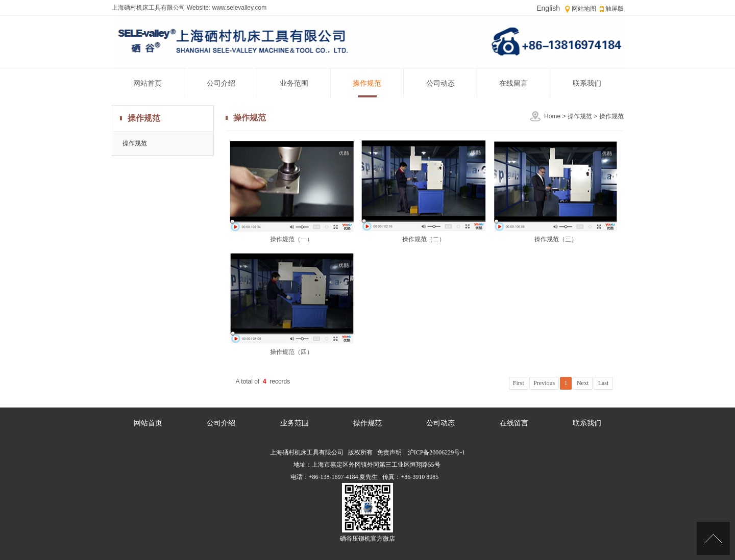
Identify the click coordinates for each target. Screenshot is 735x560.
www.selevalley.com (238, 8)
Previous (544, 383)
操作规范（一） (291, 239)
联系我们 (587, 83)
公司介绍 (221, 83)
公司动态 (440, 83)
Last (604, 383)
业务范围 (294, 83)
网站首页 (148, 83)
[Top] (713, 538)
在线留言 (513, 83)
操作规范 (367, 83)
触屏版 (615, 9)
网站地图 (584, 9)
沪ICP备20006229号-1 (436, 452)
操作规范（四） (291, 352)
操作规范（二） (424, 239)
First (519, 383)
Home (552, 116)
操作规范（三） (556, 239)
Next (583, 383)
